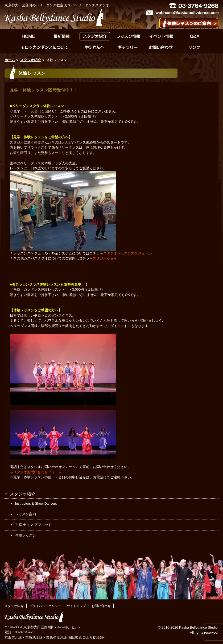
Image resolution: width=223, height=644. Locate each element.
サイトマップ (76, 606)
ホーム (10, 60)
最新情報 (62, 36)
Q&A (195, 36)
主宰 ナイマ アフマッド (33, 525)
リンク (194, 47)
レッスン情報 (128, 36)
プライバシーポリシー (45, 606)
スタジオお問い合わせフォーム (38, 472)
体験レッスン (26, 536)
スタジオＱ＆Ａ (105, 258)
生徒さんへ (94, 47)
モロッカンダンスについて (45, 47)
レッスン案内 (26, 514)
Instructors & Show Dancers (36, 504)
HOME (28, 36)
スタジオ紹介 (95, 36)
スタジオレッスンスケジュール (127, 253)
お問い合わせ (161, 47)
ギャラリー (128, 47)
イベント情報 (161, 36)
